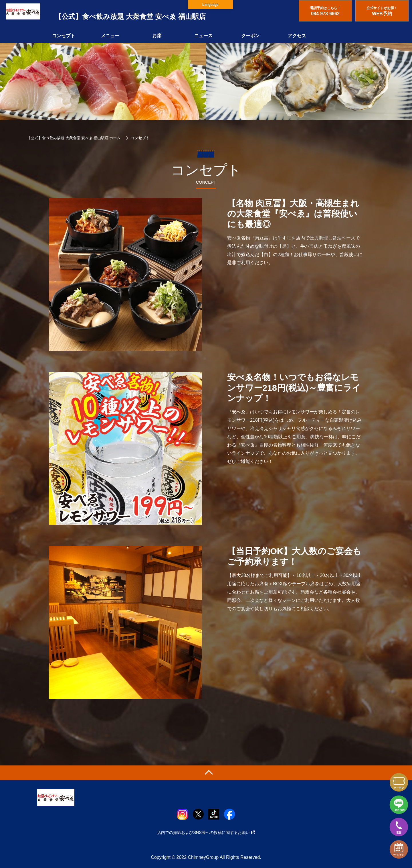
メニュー (110, 36)
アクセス (297, 36)
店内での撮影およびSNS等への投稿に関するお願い (206, 832)
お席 (157, 36)
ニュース (203, 36)
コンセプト (64, 36)
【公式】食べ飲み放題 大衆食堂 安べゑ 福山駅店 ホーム (74, 138)
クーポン (250, 36)
